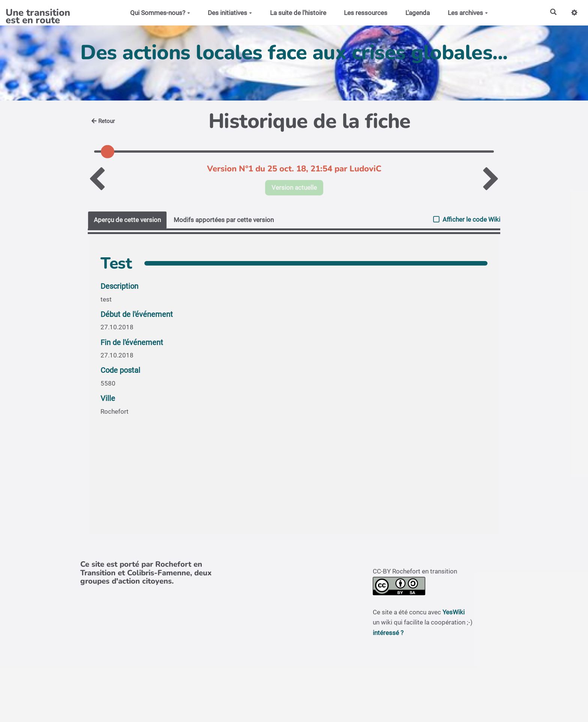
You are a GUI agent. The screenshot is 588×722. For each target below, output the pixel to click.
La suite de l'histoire (298, 13)
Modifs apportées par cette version (224, 220)
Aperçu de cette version (127, 220)
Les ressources (366, 13)
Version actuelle (294, 188)
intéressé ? (388, 633)
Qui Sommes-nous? (160, 13)
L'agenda (418, 13)
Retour (103, 121)
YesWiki (454, 612)
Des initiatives (230, 13)
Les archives (468, 13)
